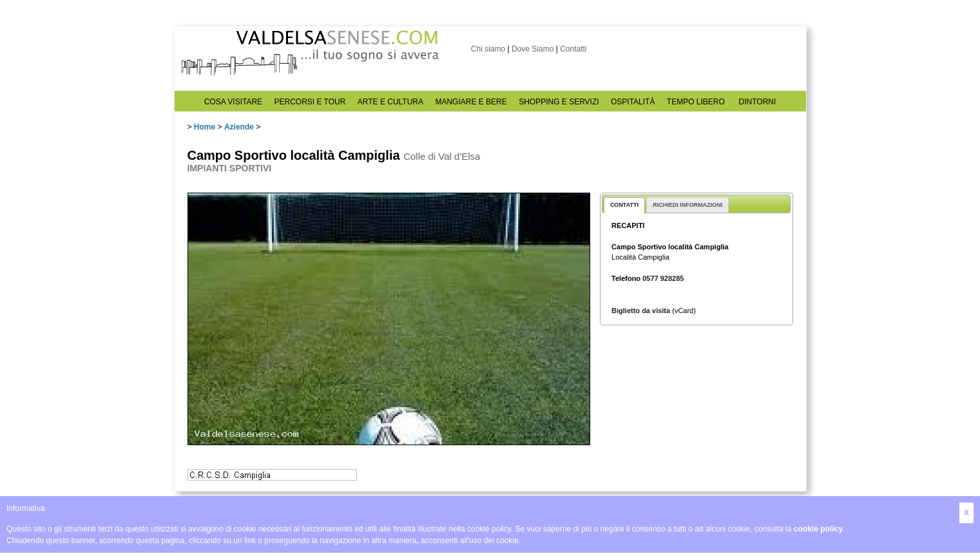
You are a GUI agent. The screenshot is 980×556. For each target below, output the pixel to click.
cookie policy (818, 529)
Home (205, 127)
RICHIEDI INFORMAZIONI (687, 205)
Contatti (573, 49)
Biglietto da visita (641, 311)
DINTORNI (758, 102)
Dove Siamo (533, 49)
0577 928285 (663, 278)
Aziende (239, 127)
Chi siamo (488, 49)
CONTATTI (624, 205)
